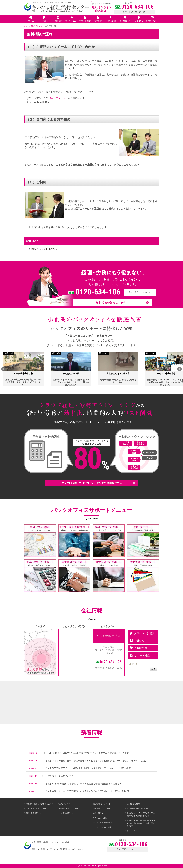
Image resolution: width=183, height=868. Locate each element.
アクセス (139, 19)
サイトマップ (132, 831)
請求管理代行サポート (102, 808)
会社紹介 (44, 19)
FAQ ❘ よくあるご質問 (102, 827)
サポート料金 (85, 19)
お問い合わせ (152, 19)
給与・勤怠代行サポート (69, 808)
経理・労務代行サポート (35, 813)
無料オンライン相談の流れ (44, 249)
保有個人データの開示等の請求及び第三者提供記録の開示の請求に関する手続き (141, 823)
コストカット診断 (100, 818)
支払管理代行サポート (102, 804)
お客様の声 (125, 19)
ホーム (31, 19)
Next (179, 369)
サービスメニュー (71, 19)
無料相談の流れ (33, 241)
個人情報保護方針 (134, 804)
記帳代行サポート (66, 804)
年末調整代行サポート (68, 813)
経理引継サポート (100, 813)
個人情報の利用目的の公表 (137, 808)
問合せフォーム (57, 98)
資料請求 (98, 19)
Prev (4, 369)
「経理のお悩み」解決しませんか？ (40, 804)
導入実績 (128, 3)
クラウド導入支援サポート (36, 808)
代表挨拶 (58, 19)
